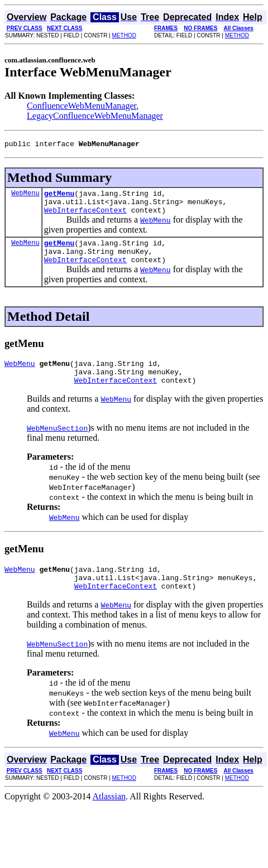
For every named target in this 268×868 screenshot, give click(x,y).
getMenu (59, 196)
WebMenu (25, 196)
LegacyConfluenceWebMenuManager (95, 116)
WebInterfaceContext (85, 216)
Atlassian (109, 818)
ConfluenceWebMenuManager (82, 106)
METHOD (124, 35)
